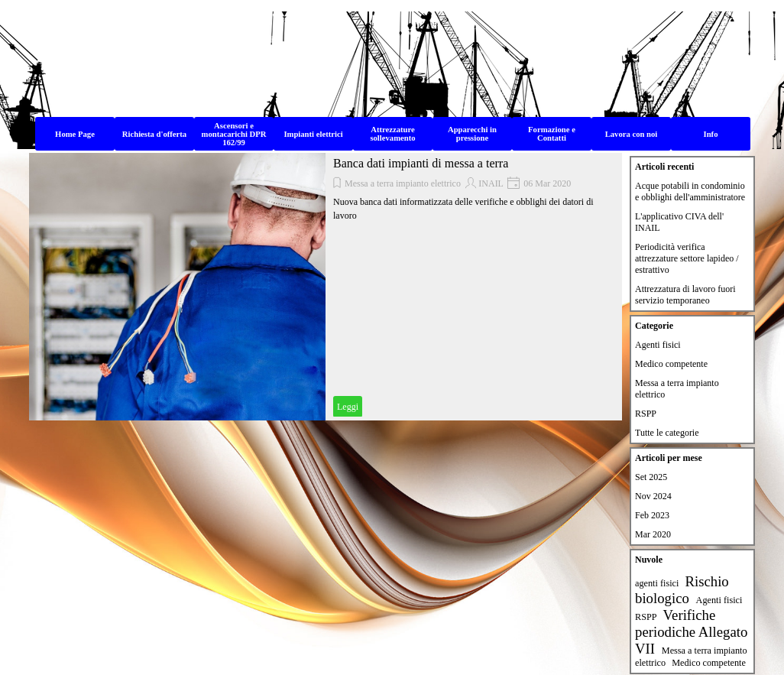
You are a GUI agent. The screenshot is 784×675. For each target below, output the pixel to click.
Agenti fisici (658, 345)
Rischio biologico (682, 590)
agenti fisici (657, 583)
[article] (326, 287)
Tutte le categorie (667, 433)
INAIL (491, 183)
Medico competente (671, 364)
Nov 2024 (653, 496)
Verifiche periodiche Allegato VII (691, 632)
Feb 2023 (652, 515)
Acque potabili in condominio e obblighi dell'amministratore (690, 191)
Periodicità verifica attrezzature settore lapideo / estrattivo (687, 258)
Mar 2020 (653, 534)
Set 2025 (651, 477)
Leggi (348, 407)
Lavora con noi (632, 134)
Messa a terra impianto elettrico (403, 183)
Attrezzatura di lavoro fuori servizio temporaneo (685, 295)
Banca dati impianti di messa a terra (421, 163)
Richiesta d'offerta (154, 134)
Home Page (75, 134)
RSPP (646, 414)
